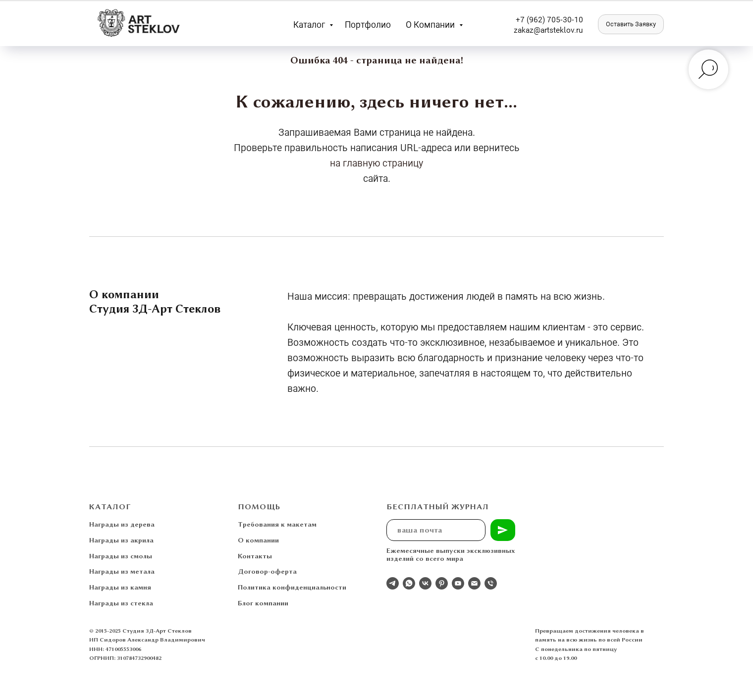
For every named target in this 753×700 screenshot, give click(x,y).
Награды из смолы (121, 556)
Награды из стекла (121, 603)
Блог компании (263, 603)
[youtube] (458, 583)
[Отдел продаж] (393, 583)
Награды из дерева (122, 524)
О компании (431, 24)
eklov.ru (569, 29)
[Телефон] (491, 583)
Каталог (310, 24)
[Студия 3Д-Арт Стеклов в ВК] (425, 583)
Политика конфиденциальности (292, 587)
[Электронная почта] (474, 583)
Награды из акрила (121, 540)
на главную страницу (376, 162)
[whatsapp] (409, 583)
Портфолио (368, 24)
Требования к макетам (277, 524)
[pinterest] (442, 583)
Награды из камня (120, 587)
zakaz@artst (535, 29)
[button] (631, 24)
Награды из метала (122, 571)
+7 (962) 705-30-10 (549, 19)
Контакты (255, 556)
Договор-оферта (267, 571)
